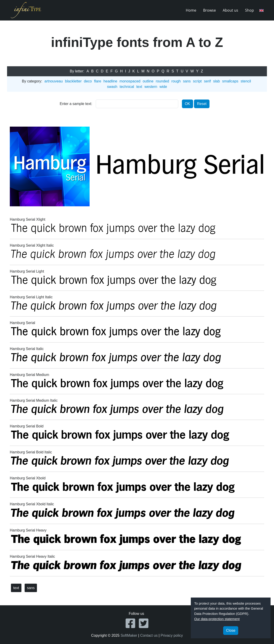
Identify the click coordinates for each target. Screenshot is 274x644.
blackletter (73, 81)
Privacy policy (172, 635)
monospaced (130, 81)
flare (98, 81)
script (197, 81)
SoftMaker (129, 635)
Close (231, 630)
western (151, 87)
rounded (162, 81)
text (139, 87)
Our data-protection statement (217, 619)
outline (148, 81)
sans (187, 81)
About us (230, 10)
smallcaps (230, 81)
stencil (246, 81)
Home (191, 10)
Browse (209, 10)
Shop (249, 10)
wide (163, 87)
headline (110, 81)
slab (216, 81)
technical (127, 87)
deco (88, 81)
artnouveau (54, 81)
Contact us (149, 635)
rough (176, 81)
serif (207, 81)
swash (112, 87)
